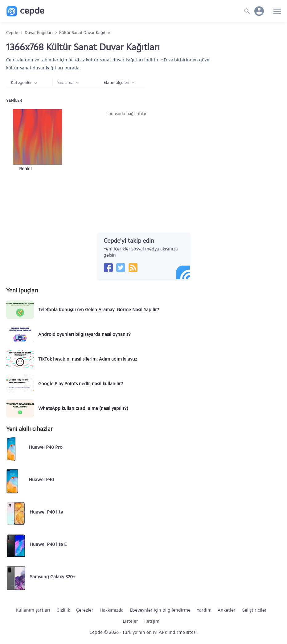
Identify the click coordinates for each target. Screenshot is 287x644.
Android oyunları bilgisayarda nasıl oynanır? (84, 334)
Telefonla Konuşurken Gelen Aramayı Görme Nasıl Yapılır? (99, 310)
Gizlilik (63, 610)
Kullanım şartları (33, 610)
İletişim (152, 621)
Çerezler (85, 610)
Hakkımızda (112, 610)
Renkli (25, 169)
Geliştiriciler (254, 610)
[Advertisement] (127, 163)
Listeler (130, 621)
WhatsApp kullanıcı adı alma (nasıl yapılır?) (83, 408)
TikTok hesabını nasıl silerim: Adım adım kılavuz (88, 359)
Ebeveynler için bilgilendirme (160, 610)
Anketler (227, 610)
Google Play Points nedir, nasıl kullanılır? (81, 384)
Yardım (204, 610)
